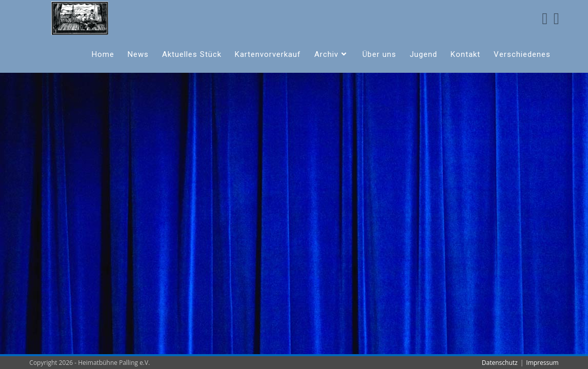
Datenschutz (500, 363)
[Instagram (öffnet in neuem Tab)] (556, 18)
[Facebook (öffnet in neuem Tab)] (545, 18)
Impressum (542, 363)
